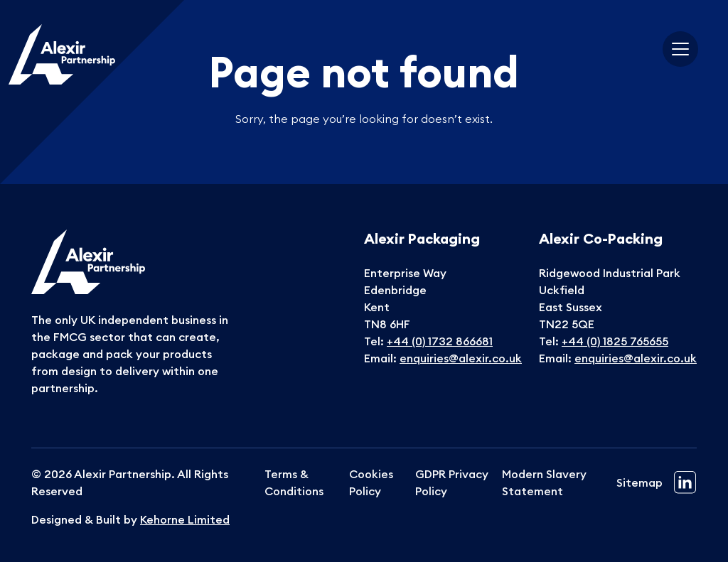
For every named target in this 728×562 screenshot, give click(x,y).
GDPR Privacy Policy (452, 482)
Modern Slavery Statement (544, 482)
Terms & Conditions (294, 482)
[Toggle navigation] (680, 49)
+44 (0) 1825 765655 (615, 341)
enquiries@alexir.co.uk (461, 358)
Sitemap (639, 482)
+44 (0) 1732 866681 (440, 341)
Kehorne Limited (185, 519)
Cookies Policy (371, 482)
